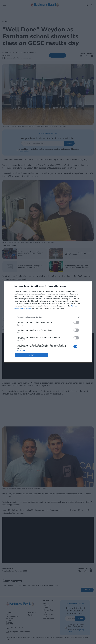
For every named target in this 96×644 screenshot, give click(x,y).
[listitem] (48, 317)
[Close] (88, 286)
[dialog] (48, 322)
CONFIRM (32, 355)
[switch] (76, 322)
